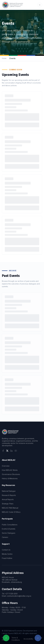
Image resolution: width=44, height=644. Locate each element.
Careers (5, 537)
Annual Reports (8, 499)
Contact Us (6, 550)
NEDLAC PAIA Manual (10, 508)
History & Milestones (10, 478)
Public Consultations (10, 525)
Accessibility (28, 639)
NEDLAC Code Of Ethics (11, 512)
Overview (6, 466)
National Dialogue (9, 491)
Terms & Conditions (16, 639)
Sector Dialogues (9, 533)
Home (4, 58)
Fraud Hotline (7, 558)
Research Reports (9, 495)
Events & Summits (9, 529)
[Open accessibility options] (6, 638)
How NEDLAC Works (10, 470)
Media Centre (7, 554)
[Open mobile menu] (40, 5)
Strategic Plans (8, 504)
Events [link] (12, 58)
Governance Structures (11, 474)
